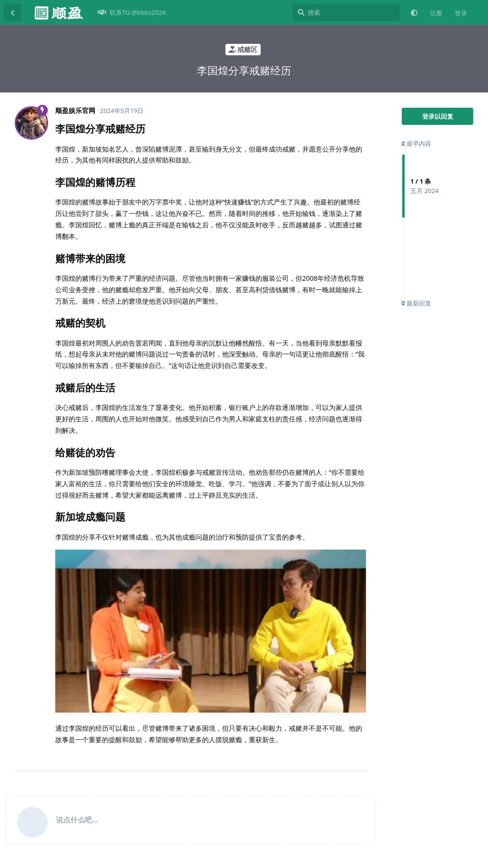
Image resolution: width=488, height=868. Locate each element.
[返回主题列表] (12, 12)
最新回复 (416, 303)
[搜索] (346, 12)
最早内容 (416, 143)
